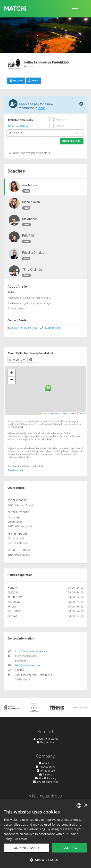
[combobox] (79, 805)
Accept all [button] (70, 848)
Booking (16, 80)
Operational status (46, 738)
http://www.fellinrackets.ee (31, 651)
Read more (15, 470)
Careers (46, 774)
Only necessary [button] (27, 848)
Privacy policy (45, 767)
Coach (33, 80)
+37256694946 (52, 327)
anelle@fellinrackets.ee (24, 327)
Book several (72, 141)
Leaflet (47, 413)
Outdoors (60, 119)
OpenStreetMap (60, 413)
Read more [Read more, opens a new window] (21, 839)
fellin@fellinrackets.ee (28, 665)
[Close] (81, 104)
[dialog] (45, 834)
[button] (48, 388)
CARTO (82, 413)
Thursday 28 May (18, 126)
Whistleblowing (46, 778)
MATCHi (15, 8)
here (42, 108)
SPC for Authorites (45, 782)
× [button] (86, 805)
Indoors (59, 125)
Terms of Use (45, 770)
